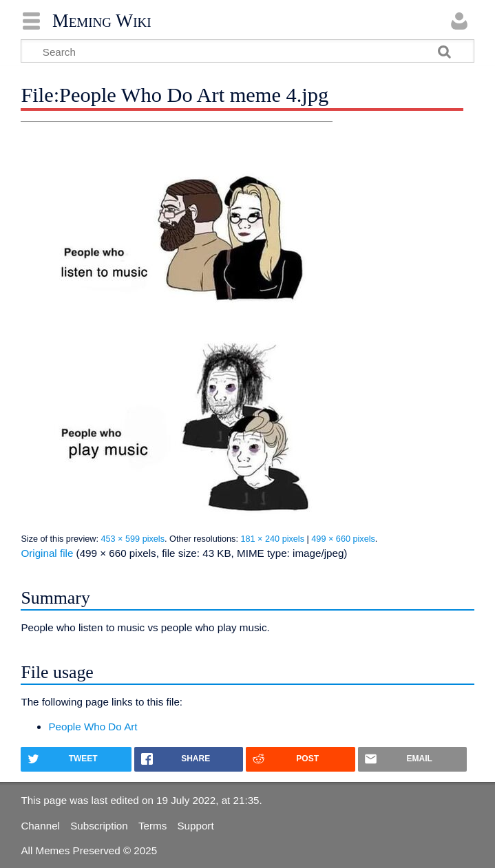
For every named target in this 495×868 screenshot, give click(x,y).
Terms (152, 826)
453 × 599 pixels (133, 539)
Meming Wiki (102, 21)
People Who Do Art (93, 727)
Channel (40, 826)
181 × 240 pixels (272, 539)
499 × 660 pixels (343, 539)
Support (195, 826)
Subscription (99, 826)
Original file (47, 553)
